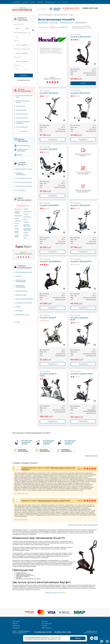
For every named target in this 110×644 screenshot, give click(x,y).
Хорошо (78, 638)
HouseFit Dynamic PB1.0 (82, 373)
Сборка (33, 2)
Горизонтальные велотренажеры (21, 281)
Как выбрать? (16, 2)
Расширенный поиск (23, 80)
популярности (63, 27)
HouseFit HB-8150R (51, 148)
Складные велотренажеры (24, 303)
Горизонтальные (81, 22)
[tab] (21, 206)
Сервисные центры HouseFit (55, 593)
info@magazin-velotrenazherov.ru (91, 632)
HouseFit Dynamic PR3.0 (51, 374)
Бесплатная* (80, 172)
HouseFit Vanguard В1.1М (82, 318)
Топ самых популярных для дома (24, 96)
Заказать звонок (55, 9)
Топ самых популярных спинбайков (23, 122)
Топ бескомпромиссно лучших (23, 102)
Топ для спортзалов (22, 118)
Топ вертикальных (21, 110)
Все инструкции (91, 456)
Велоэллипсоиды (21, 295)
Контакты (65, 2)
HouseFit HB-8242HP (82, 204)
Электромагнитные (22, 291)
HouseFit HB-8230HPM (82, 260)
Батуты (20, 155)
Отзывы (45, 621)
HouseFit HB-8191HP (51, 92)
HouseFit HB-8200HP (82, 92)
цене (53, 27)
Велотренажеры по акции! (24, 169)
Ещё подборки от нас (22, 315)
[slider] (33, 30)
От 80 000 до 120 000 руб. (24, 186)
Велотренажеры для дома (24, 272)
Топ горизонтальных (22, 114)
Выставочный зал (50, 2)
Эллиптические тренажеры (23, 150)
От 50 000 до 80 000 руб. (24, 182)
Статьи (18, 322)
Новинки (19, 276)
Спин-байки (20, 311)
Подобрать (24, 75)
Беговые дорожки (24, 145)
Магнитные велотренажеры (24, 299)
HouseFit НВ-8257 (51, 317)
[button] (24, 45)
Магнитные (54, 22)
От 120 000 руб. (21, 190)
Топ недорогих (20, 106)
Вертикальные (43, 22)
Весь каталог (23, 131)
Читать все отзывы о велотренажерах (83, 525)
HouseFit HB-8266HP (51, 204)
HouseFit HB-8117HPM (82, 36)
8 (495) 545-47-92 (71, 8)
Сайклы (18, 307)
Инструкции (47, 624)
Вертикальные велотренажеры (21, 286)
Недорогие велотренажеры (21, 174)
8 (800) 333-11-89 (90, 8)
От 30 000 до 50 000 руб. (24, 178)
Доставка (26, 2)
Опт (59, 2)
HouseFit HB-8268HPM (51, 260)
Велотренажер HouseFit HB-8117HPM (54, 501)
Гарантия (40, 2)
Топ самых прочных (22, 127)
